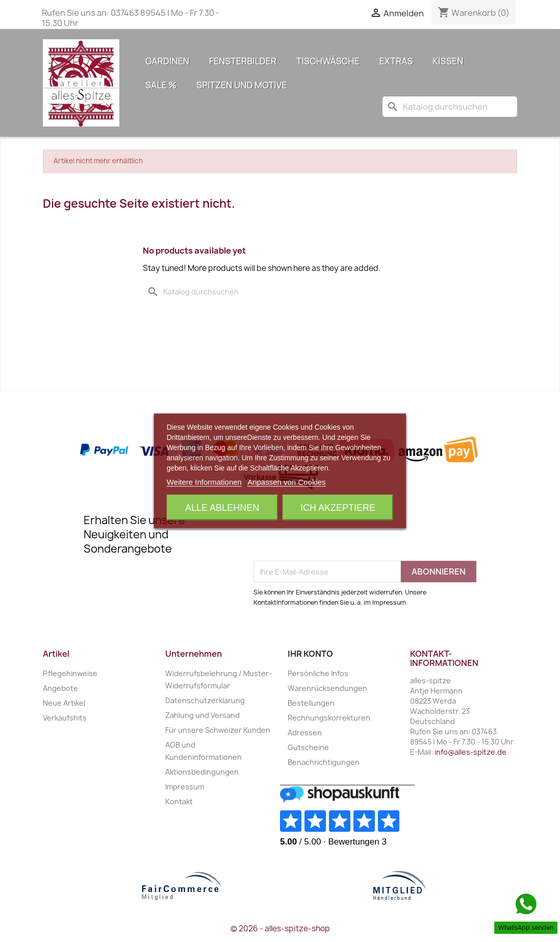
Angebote (60, 688)
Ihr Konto (310, 654)
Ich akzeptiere (338, 508)
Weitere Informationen (204, 482)
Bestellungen (311, 703)
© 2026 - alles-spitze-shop (280, 928)
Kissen (448, 61)
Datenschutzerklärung (205, 700)
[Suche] (450, 107)
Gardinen (167, 61)
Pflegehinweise (70, 673)
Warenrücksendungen (327, 688)
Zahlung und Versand (202, 715)
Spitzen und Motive (241, 85)
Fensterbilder (243, 61)
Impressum (185, 787)
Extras (396, 61)
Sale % (161, 85)
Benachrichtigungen (324, 762)
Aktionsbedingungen (202, 772)
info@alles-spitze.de (470, 752)
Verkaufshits (65, 718)
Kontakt (179, 801)
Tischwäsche (328, 61)
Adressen (305, 733)
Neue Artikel (64, 703)
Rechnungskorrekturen (329, 718)
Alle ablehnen (222, 508)
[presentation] (331, 536)
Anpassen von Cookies (286, 482)
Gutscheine (308, 747)
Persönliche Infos (318, 673)
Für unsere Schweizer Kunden (218, 730)
